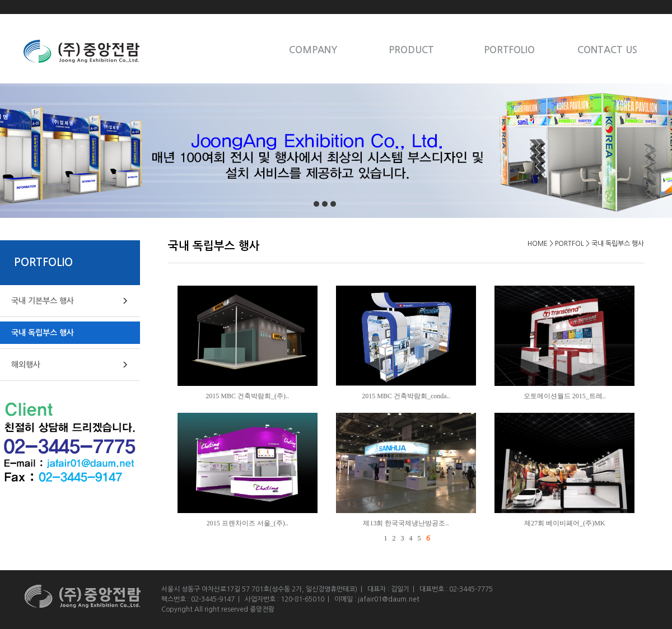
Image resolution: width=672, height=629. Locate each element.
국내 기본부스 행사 (43, 301)
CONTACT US (607, 50)
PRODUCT (411, 50)
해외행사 (26, 365)
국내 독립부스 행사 (43, 333)
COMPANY (313, 50)
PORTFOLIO (509, 50)
